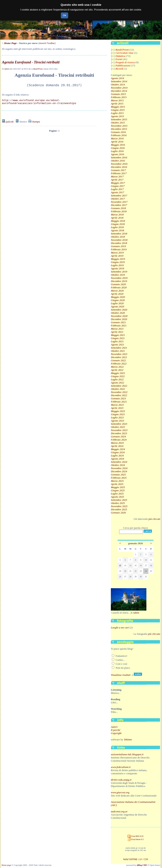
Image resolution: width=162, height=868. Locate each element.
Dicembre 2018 (119, 243)
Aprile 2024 (117, 446)
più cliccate (154, 634)
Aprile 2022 (117, 370)
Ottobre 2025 (118, 503)
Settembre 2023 (119, 424)
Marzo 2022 (117, 367)
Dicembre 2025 (119, 509)
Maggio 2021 (118, 335)
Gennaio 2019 (118, 246)
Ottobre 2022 (118, 389)
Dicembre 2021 (119, 357)
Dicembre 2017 (119, 205)
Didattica (120, 56)
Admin (7, 69)
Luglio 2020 (117, 303)
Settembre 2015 (119, 119)
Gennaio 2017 (118, 170)
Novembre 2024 (119, 468)
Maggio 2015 (118, 107)
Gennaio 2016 (118, 132)
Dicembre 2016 (119, 167)
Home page (6, 865)
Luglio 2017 (117, 189)
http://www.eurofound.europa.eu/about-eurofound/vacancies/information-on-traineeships (39, 103)
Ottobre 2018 (118, 237)
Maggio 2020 (118, 297)
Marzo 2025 (117, 481)
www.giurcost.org (120, 792)
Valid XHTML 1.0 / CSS (136, 859)
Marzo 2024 (117, 443)
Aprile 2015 (117, 104)
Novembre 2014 (119, 88)
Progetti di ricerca (125, 62)
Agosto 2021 (117, 345)
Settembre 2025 (119, 500)
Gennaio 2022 (118, 360)
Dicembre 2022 (119, 395)
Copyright (116, 733)
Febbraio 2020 (119, 287)
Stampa (34, 125)
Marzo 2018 (117, 215)
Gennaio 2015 (118, 94)
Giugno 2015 (118, 110)
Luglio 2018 (117, 227)
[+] (113, 50)
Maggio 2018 (118, 221)
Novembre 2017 (119, 202)
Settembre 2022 (119, 386)
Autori (114, 727)
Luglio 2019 (117, 265)
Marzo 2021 (117, 329)
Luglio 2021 (117, 341)
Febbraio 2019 (119, 249)
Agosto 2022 (117, 383)
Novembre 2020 (119, 316)
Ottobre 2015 (118, 123)
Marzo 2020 (117, 291)
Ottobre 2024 (118, 465)
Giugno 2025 (118, 490)
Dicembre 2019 (119, 281)
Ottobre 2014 (118, 85)
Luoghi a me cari (120, 628)
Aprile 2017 (117, 180)
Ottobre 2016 (118, 161)
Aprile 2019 (117, 256)
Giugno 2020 (118, 300)
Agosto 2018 (117, 230)
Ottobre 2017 (118, 199)
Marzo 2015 (117, 100)
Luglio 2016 (117, 151)
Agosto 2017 (117, 192)
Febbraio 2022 (119, 364)
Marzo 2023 (117, 405)
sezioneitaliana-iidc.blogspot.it (127, 754)
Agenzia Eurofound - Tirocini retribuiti (31, 62)
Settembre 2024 (119, 462)
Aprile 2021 (117, 332)
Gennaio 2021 (118, 322)
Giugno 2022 (118, 376)
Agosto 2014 (117, 78)
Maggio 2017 (118, 183)
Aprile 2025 (117, 484)
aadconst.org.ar (119, 811)
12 (120, 566)
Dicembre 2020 (119, 319)
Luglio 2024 (117, 456)
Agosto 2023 (117, 421)
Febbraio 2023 (119, 402)
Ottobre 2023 (118, 427)
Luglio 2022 (117, 379)
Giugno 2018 (118, 224)
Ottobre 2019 (118, 275)
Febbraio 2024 (119, 440)
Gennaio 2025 (118, 475)
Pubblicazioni (123, 65)
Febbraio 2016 (119, 135)
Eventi (119, 59)
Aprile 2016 (117, 142)
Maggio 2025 (118, 487)
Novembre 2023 (119, 430)
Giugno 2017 (118, 186)
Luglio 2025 (117, 494)
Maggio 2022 (118, 373)
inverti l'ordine (47, 43)
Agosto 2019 (117, 268)
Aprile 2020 (117, 294)
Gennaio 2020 (118, 284)
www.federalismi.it (121, 767)
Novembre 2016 (119, 164)
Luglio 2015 (117, 113)
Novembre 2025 (119, 506)
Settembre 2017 (119, 195)
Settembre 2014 (119, 81)
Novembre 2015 (119, 126)
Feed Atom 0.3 (136, 839)
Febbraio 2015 (119, 97)
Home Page (10, 43)
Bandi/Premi (38, 69)
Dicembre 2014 (119, 91)
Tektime (128, 739)
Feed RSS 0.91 (135, 836)
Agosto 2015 (117, 116)
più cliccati (154, 519)
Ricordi (119, 69)
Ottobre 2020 (118, 313)
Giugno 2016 (118, 148)
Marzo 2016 (117, 138)
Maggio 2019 (118, 259)
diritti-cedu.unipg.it (121, 780)
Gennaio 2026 (118, 513)
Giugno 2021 (118, 338)
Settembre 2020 (119, 310)
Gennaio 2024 (118, 436)
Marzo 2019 (117, 253)
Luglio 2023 (117, 417)
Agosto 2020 (117, 306)
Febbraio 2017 (119, 173)
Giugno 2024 (118, 452)
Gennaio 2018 (118, 208)
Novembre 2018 (119, 240)
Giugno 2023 (118, 414)
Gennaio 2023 (118, 398)
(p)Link (8, 125)
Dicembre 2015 (119, 129)
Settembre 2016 (119, 157)
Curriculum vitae (124, 53)
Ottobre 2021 (118, 351)
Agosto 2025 (117, 497)
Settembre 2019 (119, 272)
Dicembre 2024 (119, 471)
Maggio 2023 (118, 411)
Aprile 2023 (117, 408)
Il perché (115, 730)
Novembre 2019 (119, 278)
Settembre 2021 (119, 348)
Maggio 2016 (118, 145)
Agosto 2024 (117, 459)
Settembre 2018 (119, 234)
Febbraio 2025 (119, 478)
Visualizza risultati (121, 675)
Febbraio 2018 (119, 211)
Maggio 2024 (118, 449)
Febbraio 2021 (119, 325)
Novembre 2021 (119, 354)
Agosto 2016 (117, 154)
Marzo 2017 (117, 176)
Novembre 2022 (119, 392)
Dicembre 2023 (119, 433)
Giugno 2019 (118, 262)
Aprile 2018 (117, 218)
